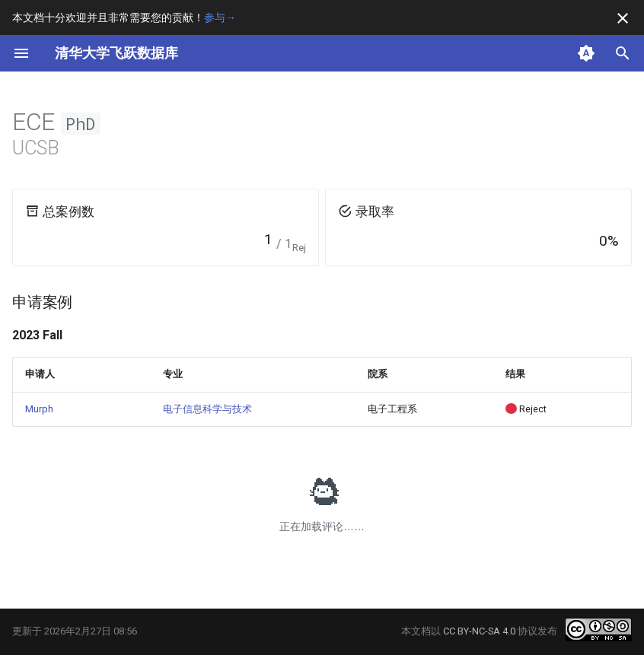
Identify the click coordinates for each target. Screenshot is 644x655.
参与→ (220, 17)
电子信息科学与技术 (207, 409)
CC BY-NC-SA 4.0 (479, 631)
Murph (39, 409)
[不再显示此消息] (623, 18)
